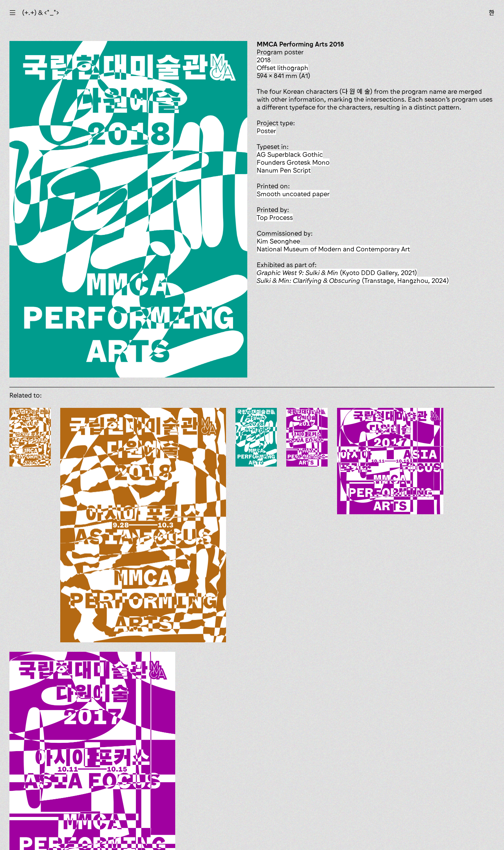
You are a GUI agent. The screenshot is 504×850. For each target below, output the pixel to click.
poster (266, 131)
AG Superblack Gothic (290, 154)
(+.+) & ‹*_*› (41, 13)
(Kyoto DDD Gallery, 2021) (337, 273)
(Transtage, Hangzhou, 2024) (353, 281)
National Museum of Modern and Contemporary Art (333, 249)
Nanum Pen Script (284, 170)
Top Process (275, 218)
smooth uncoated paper (293, 194)
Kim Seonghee (278, 241)
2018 (264, 60)
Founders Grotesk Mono (293, 162)
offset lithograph (283, 68)
